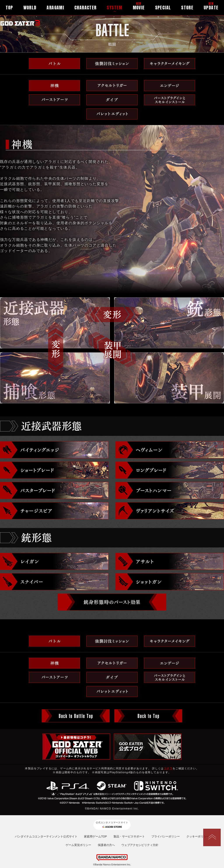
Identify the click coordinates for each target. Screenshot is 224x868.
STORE (187, 8)
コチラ (168, 768)
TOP (9, 8)
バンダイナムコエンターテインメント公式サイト (46, 836)
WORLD (30, 8)
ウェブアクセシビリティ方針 (140, 845)
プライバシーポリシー (166, 836)
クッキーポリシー (198, 836)
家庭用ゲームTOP (95, 836)
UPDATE (211, 8)
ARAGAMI (55, 8)
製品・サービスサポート (129, 836)
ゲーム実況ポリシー (78, 845)
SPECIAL (163, 8)
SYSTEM (115, 8)
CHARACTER (86, 8)
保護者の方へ (106, 845)
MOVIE (139, 8)
